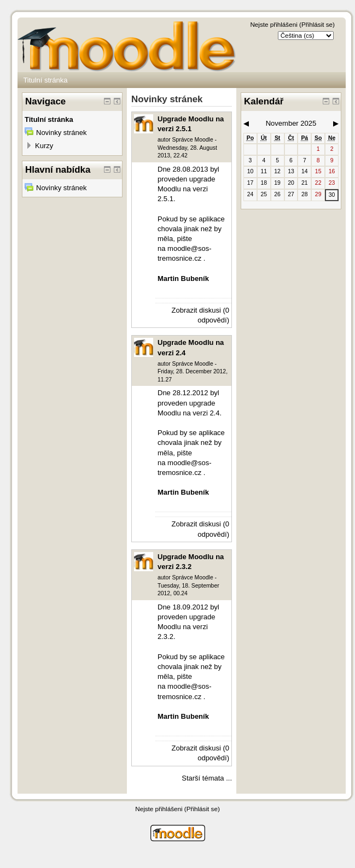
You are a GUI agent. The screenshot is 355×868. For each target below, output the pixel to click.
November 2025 (291, 123)
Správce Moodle (193, 140)
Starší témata (203, 778)
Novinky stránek (61, 133)
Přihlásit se (317, 24)
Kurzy (44, 146)
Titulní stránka (45, 80)
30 (332, 195)
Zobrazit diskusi (196, 310)
